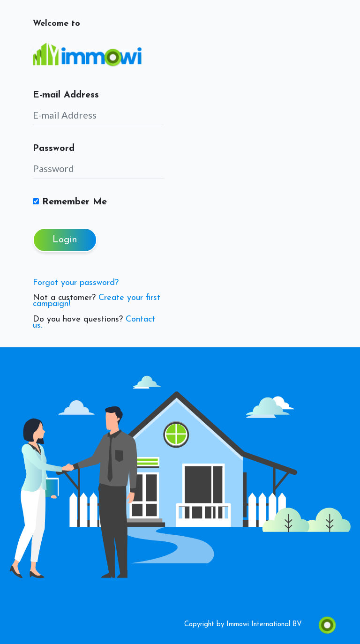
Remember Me (70, 202)
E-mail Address (66, 95)
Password (54, 149)
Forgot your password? (76, 283)
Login (65, 240)
